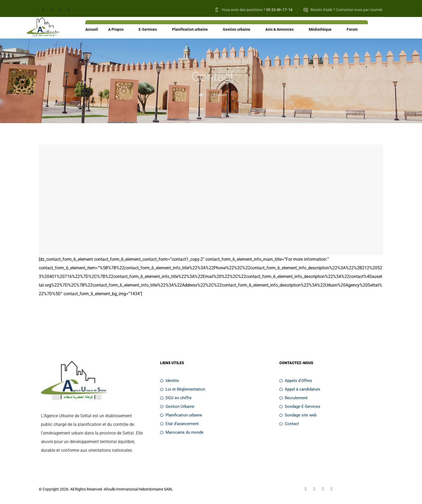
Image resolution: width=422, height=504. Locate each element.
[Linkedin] (52, 10)
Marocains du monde (182, 433)
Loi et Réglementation (183, 390)
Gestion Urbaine (177, 407)
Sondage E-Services (300, 407)
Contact (289, 424)
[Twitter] (60, 10)
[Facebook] (43, 10)
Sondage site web (298, 415)
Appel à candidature (300, 390)
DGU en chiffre (176, 398)
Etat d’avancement (179, 424)
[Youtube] (69, 10)
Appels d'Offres (296, 381)
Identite (170, 381)
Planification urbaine (181, 415)
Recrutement (293, 398)
